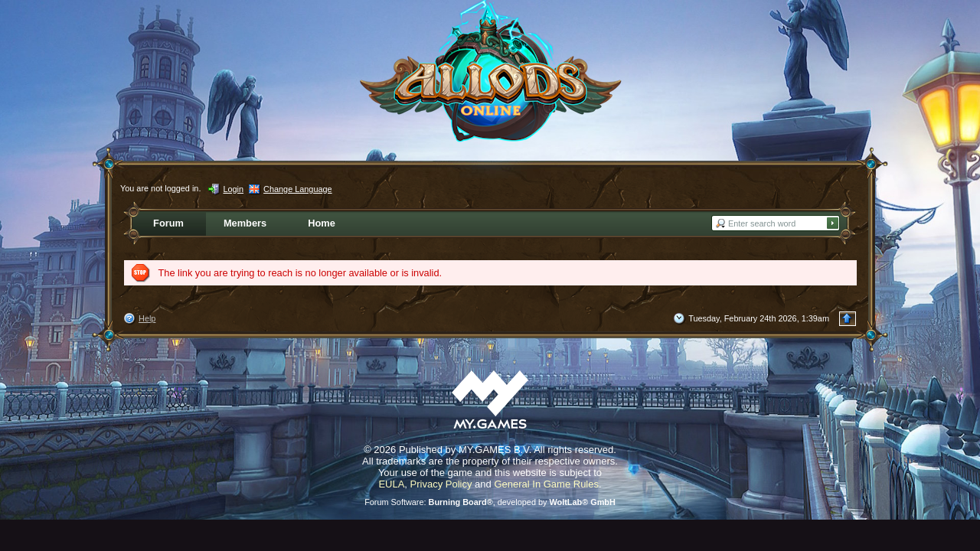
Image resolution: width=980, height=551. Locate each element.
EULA (391, 484)
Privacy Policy (441, 484)
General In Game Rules (546, 484)
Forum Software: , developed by (490, 502)
